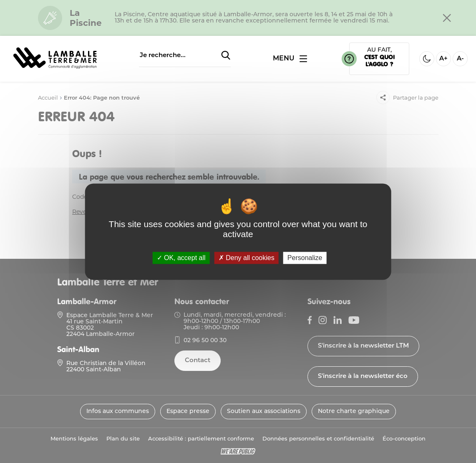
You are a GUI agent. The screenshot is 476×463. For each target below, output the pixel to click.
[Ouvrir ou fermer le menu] (290, 59)
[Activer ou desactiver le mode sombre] (427, 59)
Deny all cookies (247, 258)
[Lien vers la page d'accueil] (55, 69)
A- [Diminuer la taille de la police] (460, 59)
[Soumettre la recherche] (226, 56)
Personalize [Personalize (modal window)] (305, 258)
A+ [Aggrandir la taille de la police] (443, 59)
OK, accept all (181, 258)
